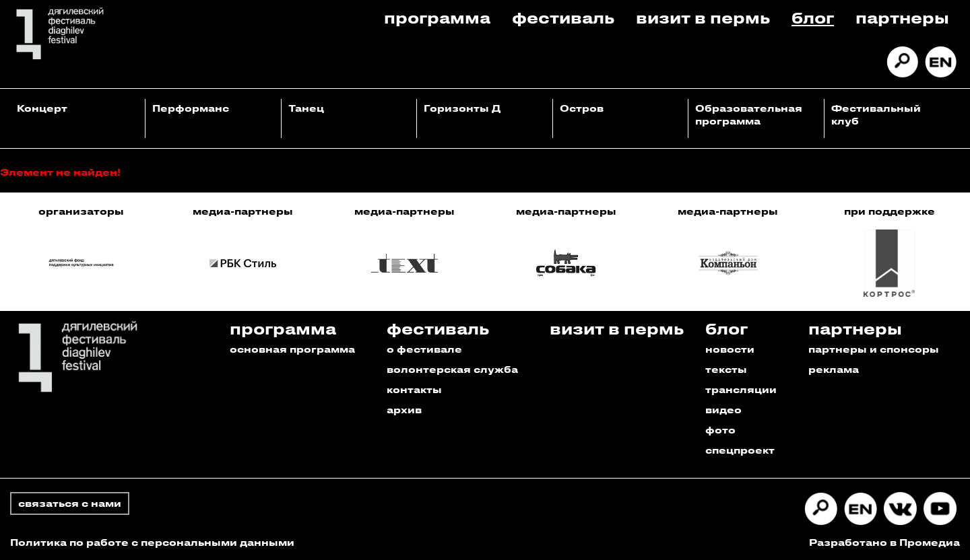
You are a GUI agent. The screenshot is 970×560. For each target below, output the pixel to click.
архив (404, 410)
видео (723, 410)
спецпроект (740, 450)
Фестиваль (563, 17)
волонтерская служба (452, 369)
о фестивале (424, 349)
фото (720, 430)
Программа (437, 17)
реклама (834, 369)
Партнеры (902, 17)
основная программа (292, 349)
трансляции (741, 389)
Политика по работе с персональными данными (152, 542)
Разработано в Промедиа (884, 542)
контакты (414, 389)
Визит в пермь (703, 17)
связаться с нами (70, 503)
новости (730, 349)
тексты (726, 369)
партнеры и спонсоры (874, 349)
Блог (813, 17)
